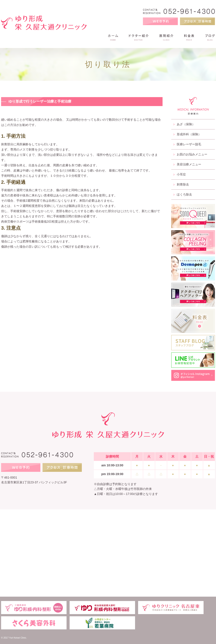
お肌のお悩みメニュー (190, 154)
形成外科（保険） (187, 134)
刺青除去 (181, 184)
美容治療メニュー (187, 164)
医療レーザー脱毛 (187, 144)
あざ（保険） (184, 124)
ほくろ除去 (183, 194)
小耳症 (180, 174)
